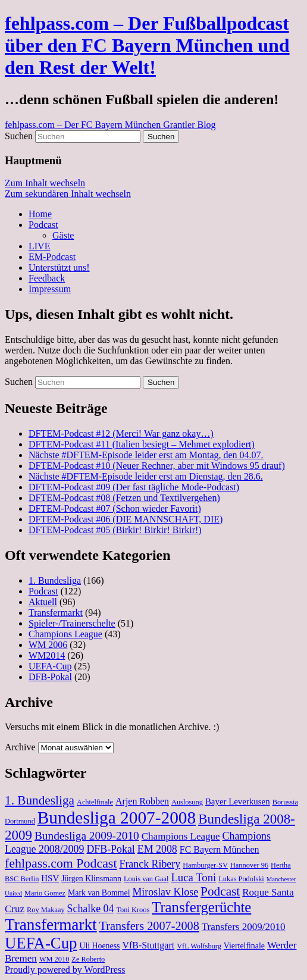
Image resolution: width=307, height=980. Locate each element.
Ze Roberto (88, 959)
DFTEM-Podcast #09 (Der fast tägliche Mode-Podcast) (134, 487)
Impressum (50, 289)
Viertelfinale (244, 946)
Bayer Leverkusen (238, 801)
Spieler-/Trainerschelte (72, 623)
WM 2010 (54, 959)
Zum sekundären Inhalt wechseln (68, 194)
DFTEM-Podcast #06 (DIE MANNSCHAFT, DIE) (126, 519)
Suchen (19, 136)
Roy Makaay (46, 910)
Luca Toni (193, 877)
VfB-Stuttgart (148, 945)
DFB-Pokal (50, 677)
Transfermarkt (56, 613)
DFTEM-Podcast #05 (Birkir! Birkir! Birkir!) (115, 530)
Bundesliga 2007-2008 (117, 818)
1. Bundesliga (55, 580)
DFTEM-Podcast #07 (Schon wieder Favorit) (115, 508)
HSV (50, 878)
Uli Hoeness (99, 946)
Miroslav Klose (165, 892)
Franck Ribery (150, 864)
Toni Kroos (133, 910)
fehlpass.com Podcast (61, 863)
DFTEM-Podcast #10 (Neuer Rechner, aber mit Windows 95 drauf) (157, 466)
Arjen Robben (142, 801)
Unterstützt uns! (59, 267)
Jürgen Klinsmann (91, 879)
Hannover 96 (249, 865)
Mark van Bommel (99, 893)
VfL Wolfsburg (199, 946)
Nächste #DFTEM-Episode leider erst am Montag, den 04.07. (146, 455)
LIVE (39, 246)
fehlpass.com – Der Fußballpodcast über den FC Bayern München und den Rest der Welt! (147, 45)
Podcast (43, 225)
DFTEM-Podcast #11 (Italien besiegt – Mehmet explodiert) (142, 444)
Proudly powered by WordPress (65, 970)
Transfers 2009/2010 (244, 927)
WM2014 (47, 655)
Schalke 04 (91, 909)
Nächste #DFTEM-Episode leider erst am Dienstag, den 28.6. (146, 476)
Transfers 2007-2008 (149, 926)
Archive (20, 747)
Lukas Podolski (241, 879)
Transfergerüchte (201, 907)
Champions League (65, 634)
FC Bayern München (220, 849)
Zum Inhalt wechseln (45, 183)
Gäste (63, 235)
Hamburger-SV (205, 865)
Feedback (47, 278)
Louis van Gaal (146, 879)
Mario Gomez (45, 893)
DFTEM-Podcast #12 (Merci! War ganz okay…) (121, 433)
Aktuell (43, 602)
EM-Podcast (52, 257)
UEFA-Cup (50, 666)
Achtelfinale (95, 802)
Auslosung (187, 802)
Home (40, 214)
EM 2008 (157, 849)
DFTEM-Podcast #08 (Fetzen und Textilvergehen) (124, 498)
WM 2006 (48, 645)
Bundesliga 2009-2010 (87, 836)
